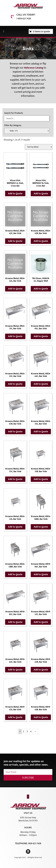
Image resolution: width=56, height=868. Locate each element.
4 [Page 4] (31, 731)
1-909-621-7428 (24, 19)
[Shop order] (39, 147)
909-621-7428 (35, 843)
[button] (4, 31)
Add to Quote (15, 194)
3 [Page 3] (27, 731)
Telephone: (22, 843)
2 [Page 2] (24, 731)
